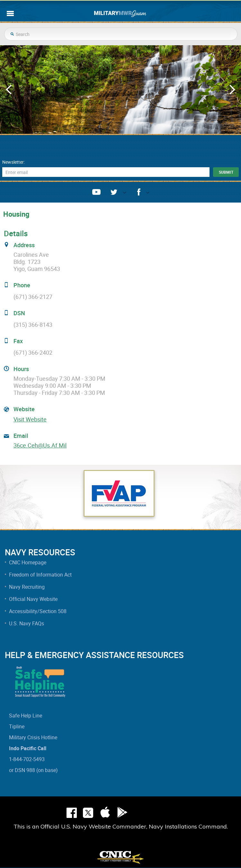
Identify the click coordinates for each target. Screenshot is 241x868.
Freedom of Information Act (40, 575)
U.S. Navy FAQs (27, 623)
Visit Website (30, 419)
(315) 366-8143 (33, 325)
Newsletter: (13, 162)
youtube (96, 192)
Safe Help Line (26, 716)
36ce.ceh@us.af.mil (40, 445)
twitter (114, 192)
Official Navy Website (33, 599)
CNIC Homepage (28, 562)
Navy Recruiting (27, 587)
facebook (139, 192)
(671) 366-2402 (33, 352)
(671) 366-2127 (33, 297)
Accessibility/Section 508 (38, 611)
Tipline (17, 726)
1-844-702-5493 (27, 759)
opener (122, 194)
